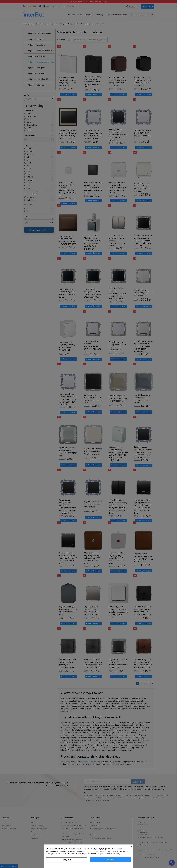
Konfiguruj (66, 860)
